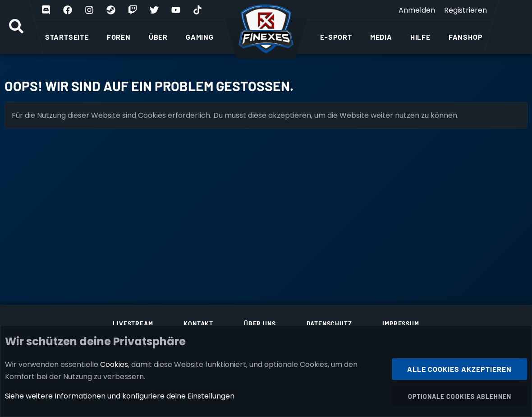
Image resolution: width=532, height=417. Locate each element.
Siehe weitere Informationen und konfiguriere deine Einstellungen (120, 396)
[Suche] (16, 27)
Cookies (114, 364)
